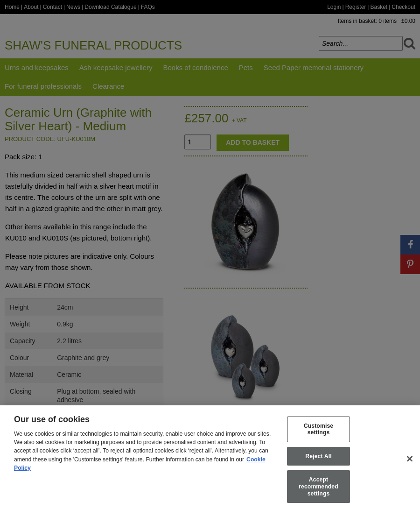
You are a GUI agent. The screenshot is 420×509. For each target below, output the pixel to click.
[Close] (410, 466)
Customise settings (318, 436)
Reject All (318, 463)
